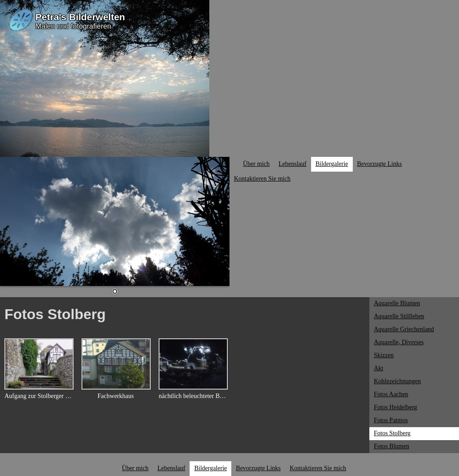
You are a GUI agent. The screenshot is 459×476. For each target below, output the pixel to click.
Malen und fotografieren (73, 26)
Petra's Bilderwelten (80, 17)
